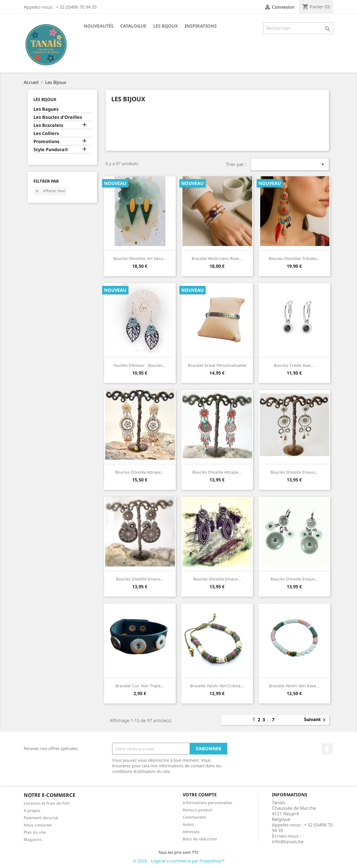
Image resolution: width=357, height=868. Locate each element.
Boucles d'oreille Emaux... (294, 472)
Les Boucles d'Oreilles (58, 117)
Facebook (327, 749)
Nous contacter (38, 825)
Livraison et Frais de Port (47, 803)
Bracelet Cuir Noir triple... (140, 686)
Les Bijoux (166, 26)
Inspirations (201, 26)
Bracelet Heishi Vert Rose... (294, 686)
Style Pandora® (51, 150)
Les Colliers (46, 133)
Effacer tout (50, 191)
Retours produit (197, 810)
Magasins (33, 839)
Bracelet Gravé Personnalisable (217, 365)
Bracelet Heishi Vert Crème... (217, 686)
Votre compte (200, 795)
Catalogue (133, 26)
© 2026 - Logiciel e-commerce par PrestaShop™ (179, 861)
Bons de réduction (200, 839)
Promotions (46, 142)
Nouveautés (99, 26)
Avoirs (188, 824)
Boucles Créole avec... (294, 365)
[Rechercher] (298, 28)
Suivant (316, 720)
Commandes (194, 817)
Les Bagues (46, 109)
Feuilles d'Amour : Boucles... (140, 365)
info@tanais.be (288, 842)
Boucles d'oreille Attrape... (140, 472)
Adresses (191, 832)
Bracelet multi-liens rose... (217, 258)
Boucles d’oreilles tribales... (294, 258)
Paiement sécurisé (41, 818)
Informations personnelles (208, 803)
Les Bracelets (48, 125)
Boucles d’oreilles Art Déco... (140, 258)
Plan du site (35, 832)
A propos (32, 810)
